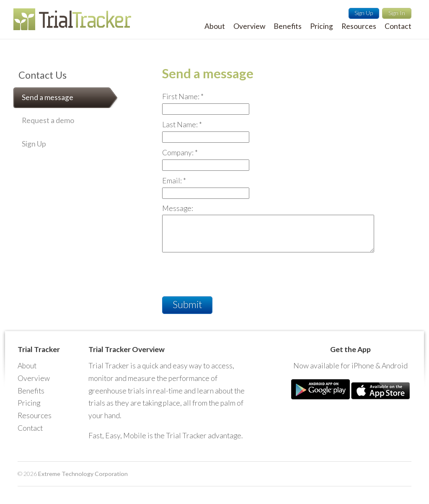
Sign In (397, 13)
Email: (174, 181)
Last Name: (182, 125)
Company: (180, 153)
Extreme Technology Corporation (83, 474)
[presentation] (226, 272)
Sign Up (364, 13)
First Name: (183, 96)
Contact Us (43, 75)
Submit (187, 304)
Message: (178, 208)
